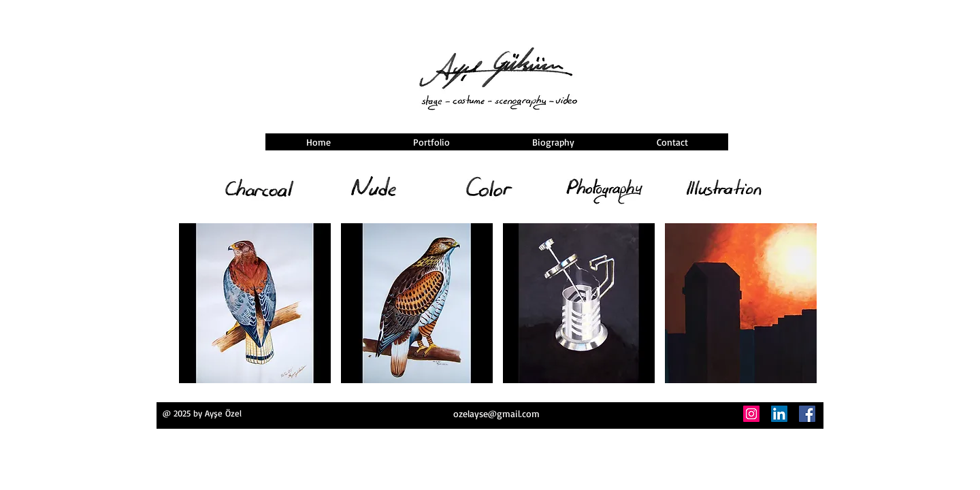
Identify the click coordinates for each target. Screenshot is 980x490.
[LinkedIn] (779, 414)
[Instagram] (751, 414)
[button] (255, 303)
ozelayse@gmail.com (496, 413)
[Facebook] (807, 414)
